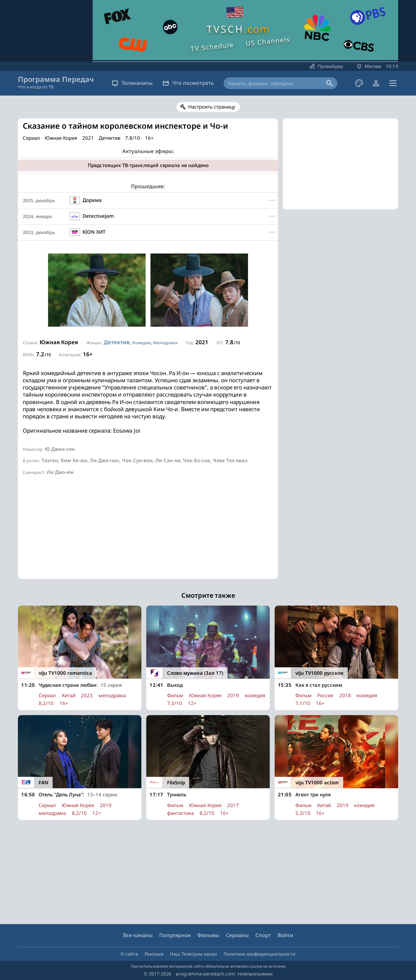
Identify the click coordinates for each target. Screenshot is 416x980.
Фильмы (208, 935)
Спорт (263, 935)
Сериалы (237, 935)
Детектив (117, 342)
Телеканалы (132, 83)
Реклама (154, 954)
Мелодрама (165, 343)
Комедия (142, 343)
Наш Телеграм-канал (194, 954)
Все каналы (138, 935)
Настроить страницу (212, 107)
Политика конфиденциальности (260, 954)
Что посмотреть (188, 83)
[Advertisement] (148, 533)
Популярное (175, 935)
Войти (285, 935)
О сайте (129, 954)
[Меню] (272, 200)
